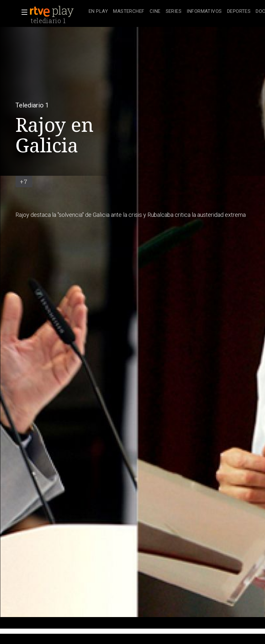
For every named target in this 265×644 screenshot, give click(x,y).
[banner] (58, 12)
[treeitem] (98, 12)
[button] (22, 12)
